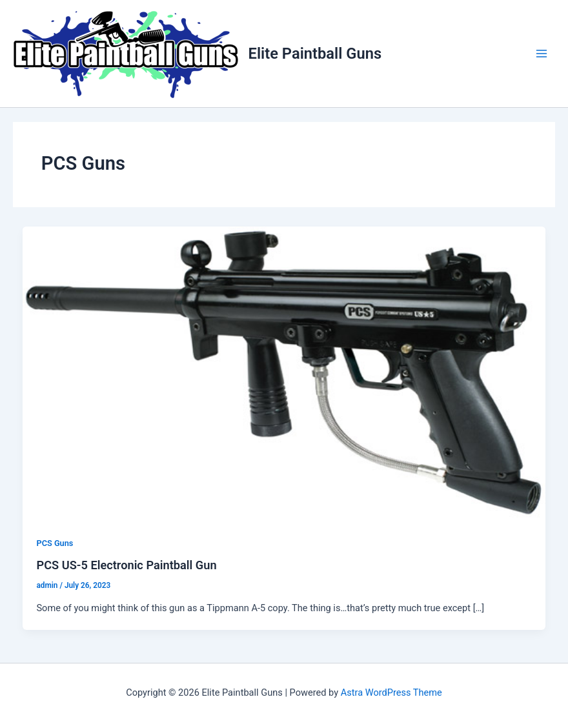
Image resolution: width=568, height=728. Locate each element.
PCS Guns (55, 543)
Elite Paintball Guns (315, 54)
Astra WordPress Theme (391, 693)
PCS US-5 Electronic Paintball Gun (126, 565)
